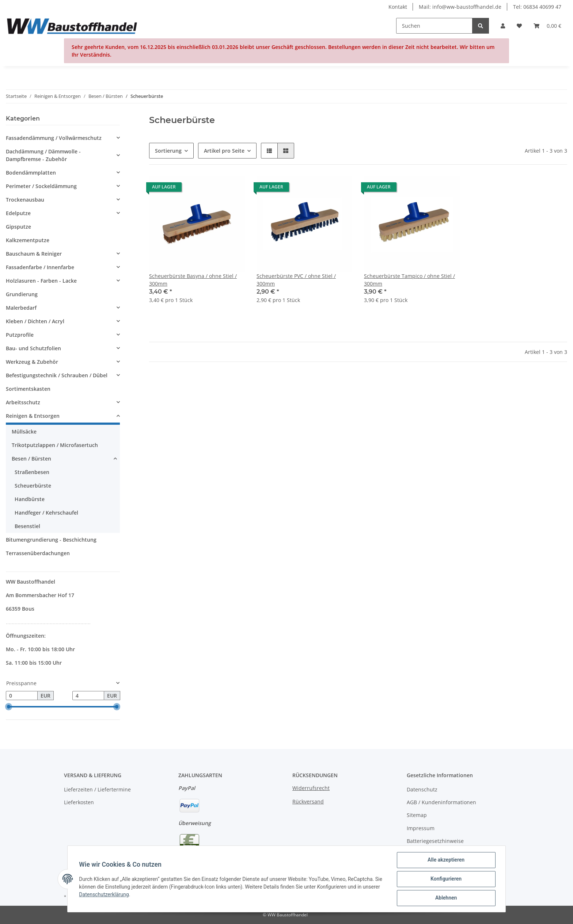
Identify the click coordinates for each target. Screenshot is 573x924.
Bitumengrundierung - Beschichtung (51, 540)
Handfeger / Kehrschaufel (46, 513)
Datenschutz (422, 789)
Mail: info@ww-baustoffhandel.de (460, 7)
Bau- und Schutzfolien (33, 348)
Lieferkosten (79, 802)
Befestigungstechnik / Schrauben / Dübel (57, 375)
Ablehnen (446, 898)
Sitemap (417, 815)
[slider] (9, 707)
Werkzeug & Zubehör (32, 362)
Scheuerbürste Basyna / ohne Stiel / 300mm (193, 280)
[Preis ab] (22, 696)
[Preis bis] (88, 696)
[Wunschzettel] (519, 26)
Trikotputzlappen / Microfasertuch (55, 445)
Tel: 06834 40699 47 (537, 7)
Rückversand (308, 801)
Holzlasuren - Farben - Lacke (41, 281)
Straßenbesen (32, 472)
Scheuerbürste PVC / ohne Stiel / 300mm (296, 280)
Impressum (421, 828)
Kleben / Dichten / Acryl (35, 321)
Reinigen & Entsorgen (33, 416)
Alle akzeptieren (446, 860)
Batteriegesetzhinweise (435, 841)
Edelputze (18, 213)
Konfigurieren (446, 879)
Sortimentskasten (28, 389)
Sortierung (168, 151)
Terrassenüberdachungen (38, 553)
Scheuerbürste (33, 486)
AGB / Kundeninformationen (441, 802)
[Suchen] (434, 26)
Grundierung (22, 294)
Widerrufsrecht (311, 788)
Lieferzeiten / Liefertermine (97, 789)
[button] (503, 26)
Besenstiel (27, 526)
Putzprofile (20, 335)
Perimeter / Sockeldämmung (41, 186)
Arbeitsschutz (23, 402)
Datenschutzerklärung (104, 894)
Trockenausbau (25, 200)
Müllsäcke (24, 432)
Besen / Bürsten (31, 459)
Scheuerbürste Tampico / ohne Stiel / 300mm (409, 280)
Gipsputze (18, 227)
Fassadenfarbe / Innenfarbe (40, 267)
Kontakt (398, 7)
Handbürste (30, 499)
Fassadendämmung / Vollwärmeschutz (54, 138)
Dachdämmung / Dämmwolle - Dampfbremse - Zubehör (43, 155)
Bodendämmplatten (31, 173)
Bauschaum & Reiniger (34, 254)
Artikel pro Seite (224, 151)
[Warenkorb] (547, 26)
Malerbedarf (21, 308)
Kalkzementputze (28, 240)
